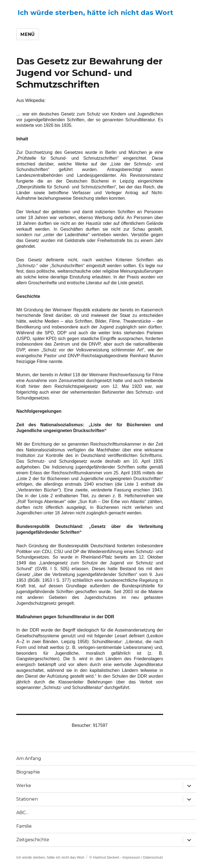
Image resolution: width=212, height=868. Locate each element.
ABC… (22, 813)
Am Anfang (29, 758)
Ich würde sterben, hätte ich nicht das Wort (95, 13)
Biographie (28, 772)
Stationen (27, 799)
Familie (24, 826)
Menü (28, 34)
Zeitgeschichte (33, 840)
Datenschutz (153, 857)
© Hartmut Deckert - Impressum (115, 857)
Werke (24, 786)
